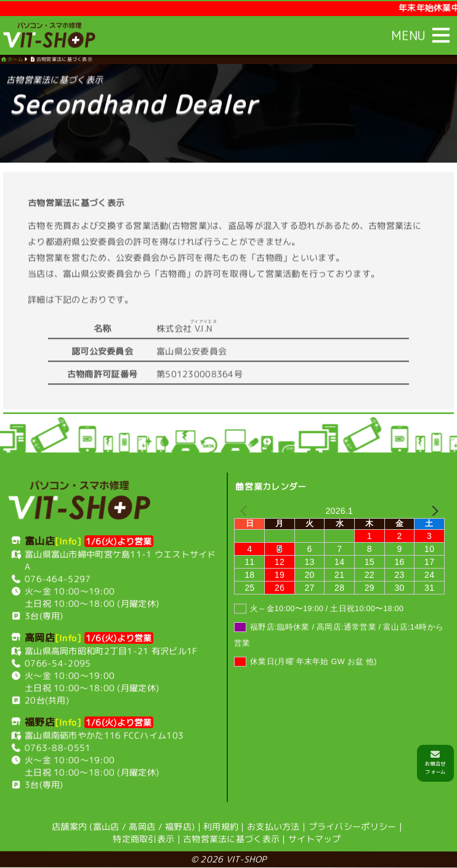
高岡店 (142, 826)
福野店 (178, 826)
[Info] (68, 541)
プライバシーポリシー (353, 826)
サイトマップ (315, 839)
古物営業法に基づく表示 (231, 839)
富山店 (106, 826)
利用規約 (221, 826)
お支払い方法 (273, 826)
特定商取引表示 (144, 839)
